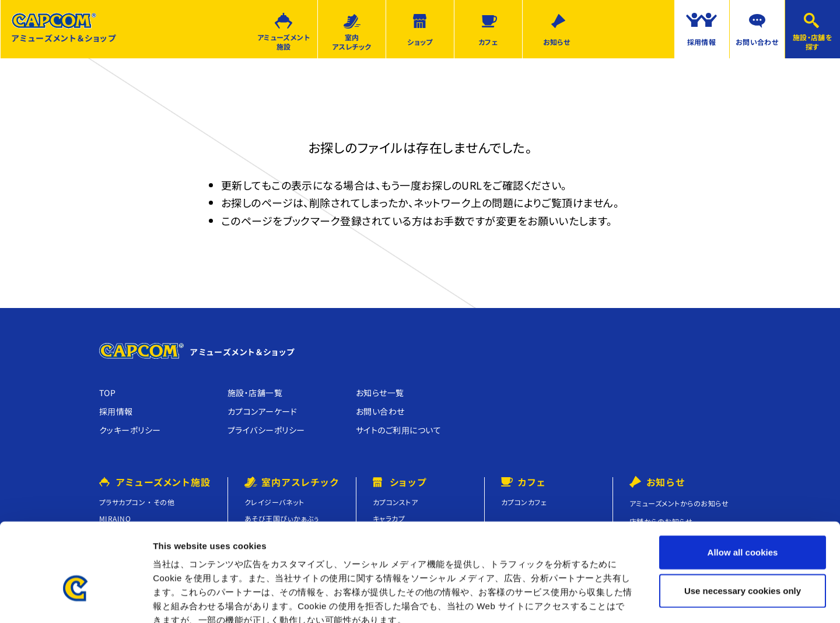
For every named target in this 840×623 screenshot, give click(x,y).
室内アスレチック (352, 42)
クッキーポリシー (130, 430)
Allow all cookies (743, 485)
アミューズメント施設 (284, 42)
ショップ (420, 42)
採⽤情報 (116, 411)
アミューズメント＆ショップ (64, 28)
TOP (107, 393)
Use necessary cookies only (743, 524)
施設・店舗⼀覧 (255, 393)
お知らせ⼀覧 (380, 393)
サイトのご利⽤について (398, 430)
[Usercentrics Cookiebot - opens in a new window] (76, 600)
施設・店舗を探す (813, 42)
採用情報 (702, 42)
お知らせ (557, 42)
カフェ (488, 42)
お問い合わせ (757, 42)
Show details (612, 600)
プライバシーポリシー (266, 430)
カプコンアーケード (262, 411)
